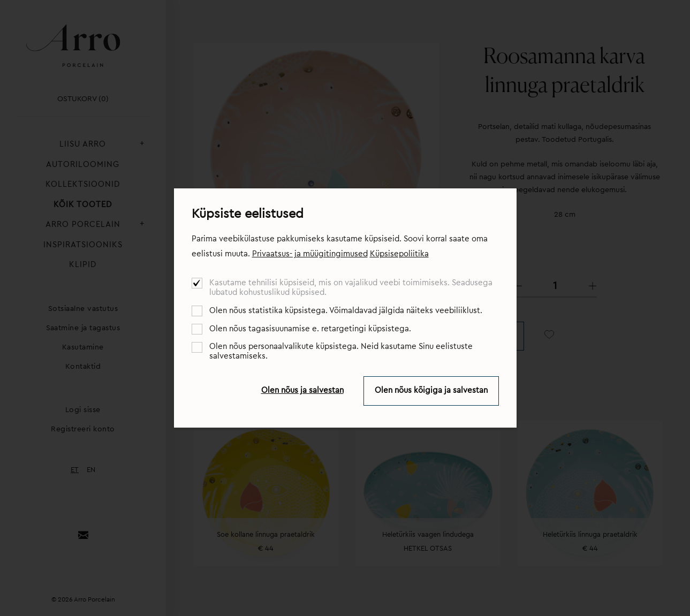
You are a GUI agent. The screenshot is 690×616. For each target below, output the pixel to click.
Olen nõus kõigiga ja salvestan (431, 390)
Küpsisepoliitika (399, 254)
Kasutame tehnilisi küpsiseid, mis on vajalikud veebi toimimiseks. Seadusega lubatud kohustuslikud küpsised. (351, 288)
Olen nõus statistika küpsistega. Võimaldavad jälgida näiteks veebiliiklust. (346, 311)
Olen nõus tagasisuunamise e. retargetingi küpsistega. (310, 329)
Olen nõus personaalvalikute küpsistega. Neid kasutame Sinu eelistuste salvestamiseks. (341, 351)
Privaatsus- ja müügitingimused (310, 254)
